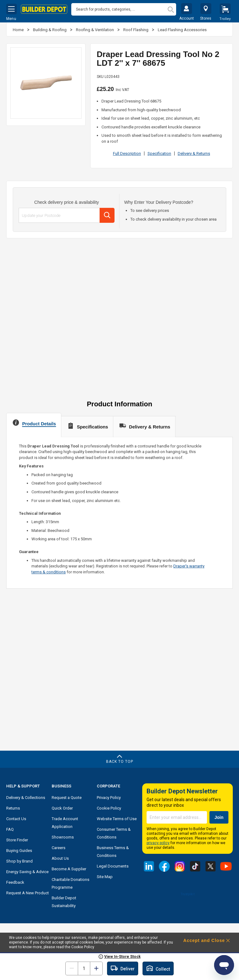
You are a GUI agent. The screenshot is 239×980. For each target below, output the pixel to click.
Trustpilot (187, 894)
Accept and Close (204, 940)
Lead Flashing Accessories (182, 30)
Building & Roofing (50, 30)
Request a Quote (67, 798)
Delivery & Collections (26, 798)
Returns (13, 808)
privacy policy (158, 843)
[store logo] (44, 10)
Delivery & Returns (194, 153)
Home (19, 30)
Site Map (105, 877)
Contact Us (16, 819)
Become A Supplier (69, 869)
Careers (59, 848)
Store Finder (17, 840)
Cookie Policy (109, 808)
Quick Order (62, 808)
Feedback (15, 882)
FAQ (10, 829)
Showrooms (63, 837)
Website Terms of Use (117, 819)
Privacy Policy (109, 798)
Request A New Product (28, 893)
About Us (60, 858)
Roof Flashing (136, 30)
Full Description (127, 153)
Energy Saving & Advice (27, 872)
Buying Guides (19, 851)
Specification (159, 153)
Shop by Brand (19, 861)
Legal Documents (113, 866)
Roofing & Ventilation (95, 30)
